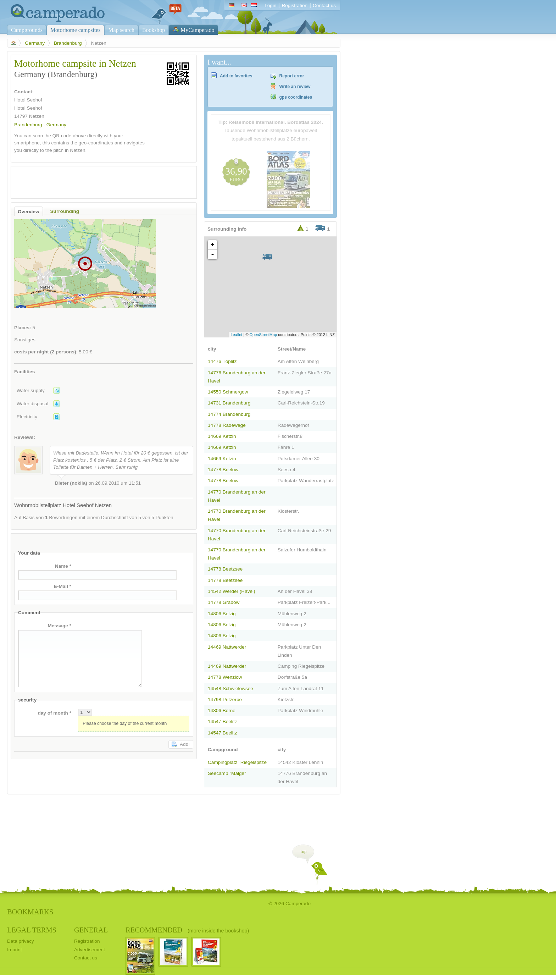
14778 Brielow (223, 470)
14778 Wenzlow (225, 677)
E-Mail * (63, 586)
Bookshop (154, 30)
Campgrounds (27, 30)
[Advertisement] (98, 181)
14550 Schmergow (228, 392)
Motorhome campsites (75, 30)
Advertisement (90, 950)
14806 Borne (222, 711)
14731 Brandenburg (229, 403)
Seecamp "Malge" (227, 773)
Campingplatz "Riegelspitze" (238, 762)
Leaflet (236, 335)
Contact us (324, 5)
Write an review (295, 87)
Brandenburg (68, 43)
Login (270, 5)
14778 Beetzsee (225, 569)
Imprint (15, 950)
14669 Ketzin (222, 436)
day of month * (54, 713)
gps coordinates (296, 97)
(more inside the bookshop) (218, 931)
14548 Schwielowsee (230, 689)
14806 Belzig (222, 614)
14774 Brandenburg (229, 414)
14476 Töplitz (222, 361)
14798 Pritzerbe (225, 700)
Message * (59, 626)
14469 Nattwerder (227, 647)
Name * (63, 566)
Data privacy (21, 941)
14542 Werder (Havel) (232, 591)
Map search (121, 30)
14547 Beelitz (222, 722)
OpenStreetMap (263, 335)
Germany (35, 43)
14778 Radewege (227, 425)
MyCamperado (197, 30)
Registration (294, 5)
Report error (292, 76)
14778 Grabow (224, 602)
